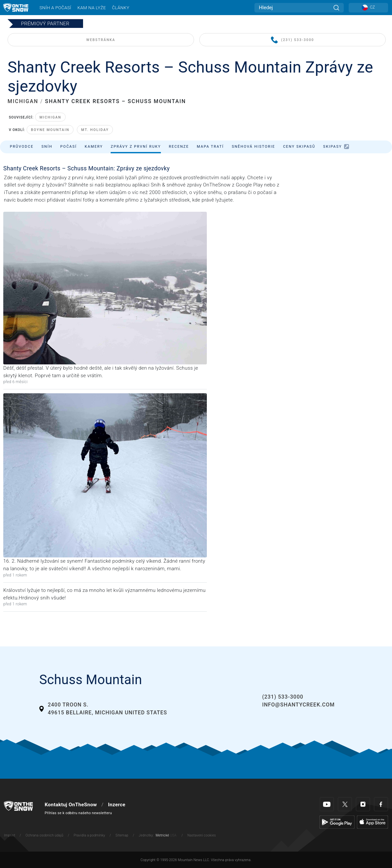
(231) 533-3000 (292, 40)
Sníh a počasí (55, 8)
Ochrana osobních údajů (44, 835)
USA (173, 835)
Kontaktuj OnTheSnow (71, 805)
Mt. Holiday (95, 130)
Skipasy (336, 147)
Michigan (50, 117)
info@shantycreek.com (298, 705)
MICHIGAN (23, 101)
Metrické (162, 835)
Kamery (94, 147)
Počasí (69, 147)
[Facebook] (381, 804)
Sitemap (122, 835)
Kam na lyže (92, 8)
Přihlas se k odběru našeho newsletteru (78, 813)
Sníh (47, 147)
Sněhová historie (253, 147)
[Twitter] (345, 804)
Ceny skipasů (299, 147)
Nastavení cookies (202, 835)
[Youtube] (327, 804)
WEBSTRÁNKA (101, 40)
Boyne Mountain (50, 130)
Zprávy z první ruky (136, 147)
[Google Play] (337, 822)
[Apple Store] (372, 822)
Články (121, 8)
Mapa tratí (210, 147)
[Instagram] (363, 804)
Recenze (179, 147)
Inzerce (117, 805)
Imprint (10, 835)
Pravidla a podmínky (89, 835)
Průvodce (22, 147)
